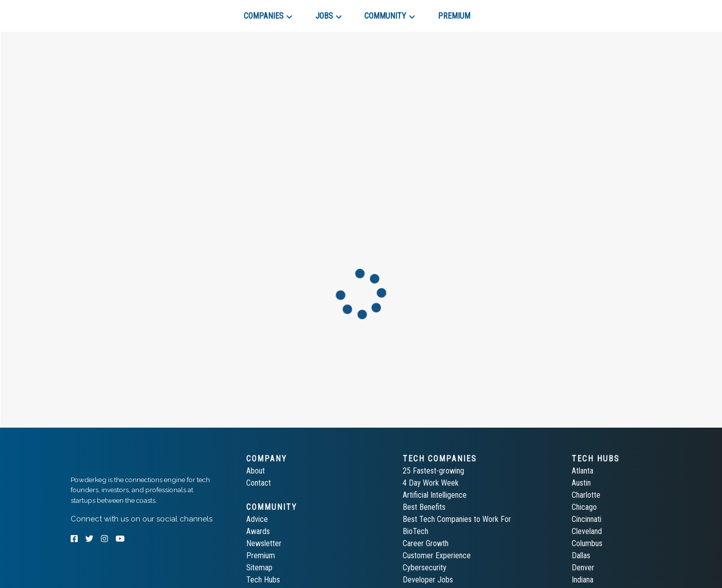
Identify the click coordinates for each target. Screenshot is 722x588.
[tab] (107, 12)
